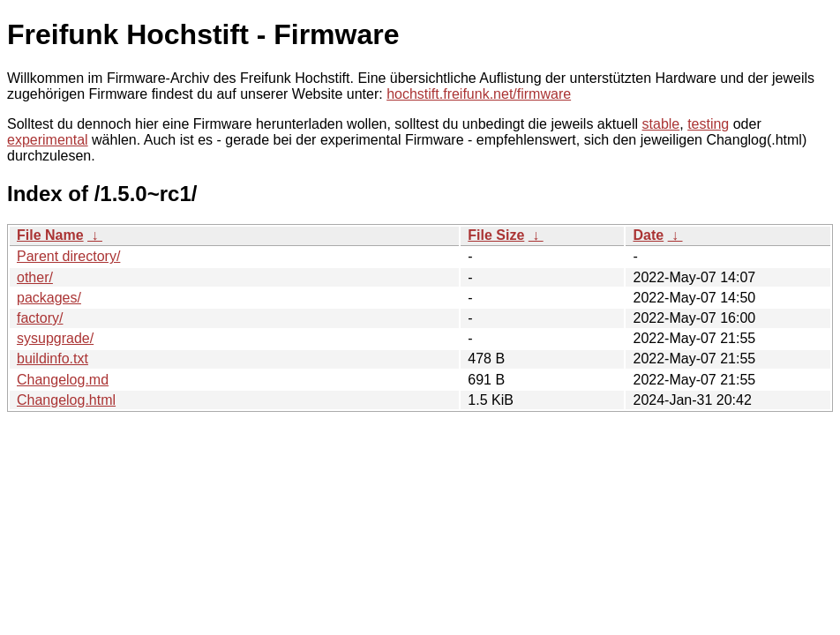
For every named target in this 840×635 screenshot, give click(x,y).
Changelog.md (63, 380)
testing (708, 124)
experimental (48, 140)
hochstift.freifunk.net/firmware (479, 94)
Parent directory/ (68, 256)
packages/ (49, 298)
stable (661, 124)
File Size (496, 235)
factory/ (40, 318)
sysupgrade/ (55, 338)
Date (648, 235)
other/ (35, 277)
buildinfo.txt (52, 359)
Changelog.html (66, 400)
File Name (50, 235)
